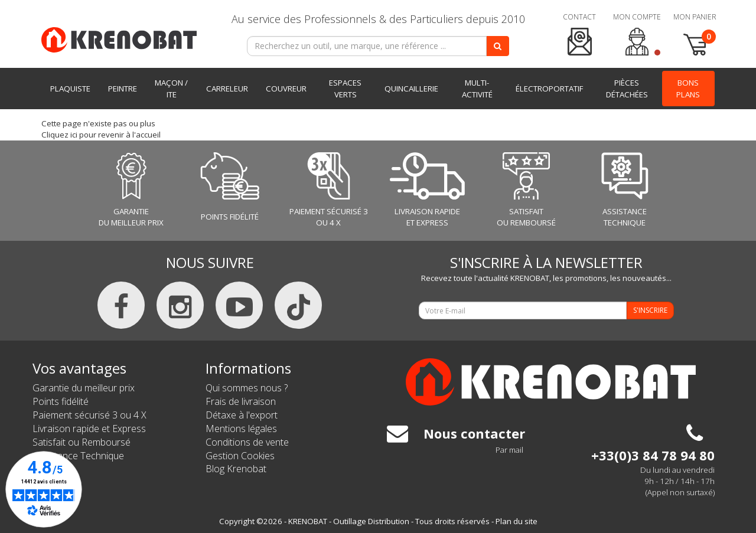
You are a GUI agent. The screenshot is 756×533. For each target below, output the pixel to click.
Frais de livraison (241, 401)
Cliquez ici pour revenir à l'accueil (101, 135)
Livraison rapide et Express (89, 429)
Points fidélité (61, 401)
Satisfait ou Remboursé (82, 442)
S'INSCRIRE (650, 310)
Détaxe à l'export (242, 415)
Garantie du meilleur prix (84, 388)
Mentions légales (241, 429)
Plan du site (517, 521)
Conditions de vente (247, 442)
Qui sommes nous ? (247, 388)
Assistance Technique (78, 456)
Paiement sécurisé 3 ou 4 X (89, 415)
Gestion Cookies (240, 456)
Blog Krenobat (236, 469)
